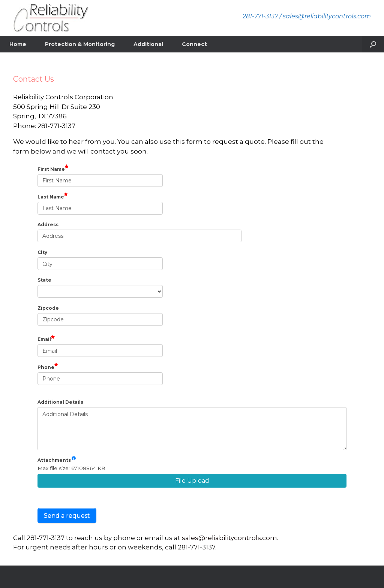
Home (18, 44)
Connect (194, 44)
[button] (373, 44)
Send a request (67, 516)
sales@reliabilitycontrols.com (229, 538)
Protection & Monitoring (80, 44)
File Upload (192, 481)
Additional (148, 44)
